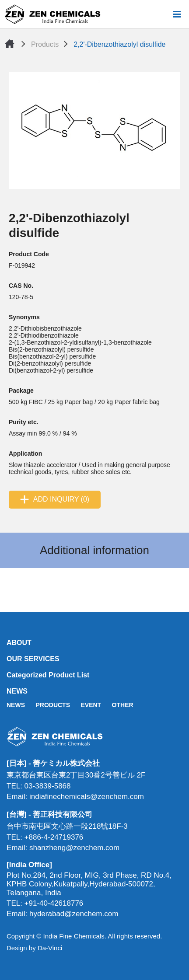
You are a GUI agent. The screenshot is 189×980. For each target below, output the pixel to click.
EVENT (91, 705)
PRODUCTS (53, 705)
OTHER (123, 705)
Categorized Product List (48, 675)
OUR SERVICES (33, 659)
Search (162, 14)
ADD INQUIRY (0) (61, 499)
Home (10, 44)
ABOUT (19, 643)
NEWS (17, 691)
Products (45, 44)
